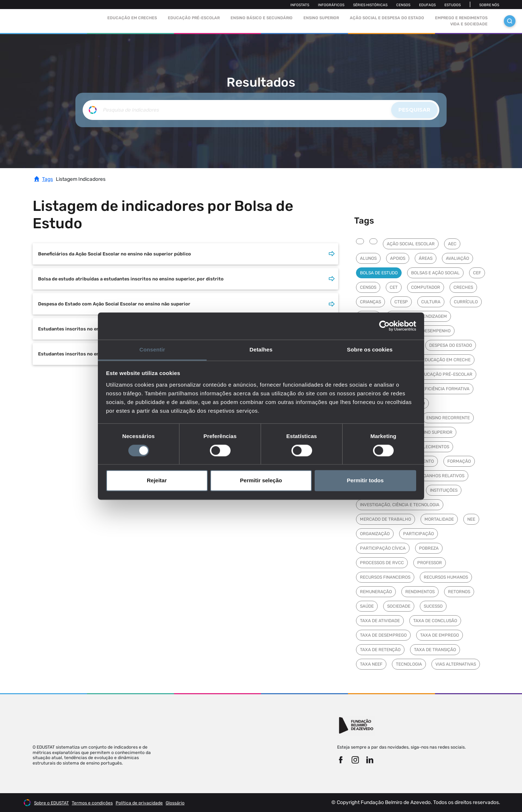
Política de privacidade (139, 803)
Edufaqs (427, 5)
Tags (47, 179)
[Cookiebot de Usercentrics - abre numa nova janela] (384, 326)
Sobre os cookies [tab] (370, 349)
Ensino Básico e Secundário (262, 18)
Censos (403, 5)
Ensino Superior (321, 18)
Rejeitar (157, 481)
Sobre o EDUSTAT (51, 803)
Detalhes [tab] (261, 349)
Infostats (300, 5)
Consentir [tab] (152, 349)
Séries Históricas (370, 5)
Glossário (175, 803)
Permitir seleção (261, 481)
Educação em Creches (132, 18)
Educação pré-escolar (194, 18)
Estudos (453, 5)
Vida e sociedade (469, 24)
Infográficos (331, 5)
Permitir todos (365, 481)
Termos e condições (92, 803)
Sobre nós (489, 5)
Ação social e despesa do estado (387, 18)
